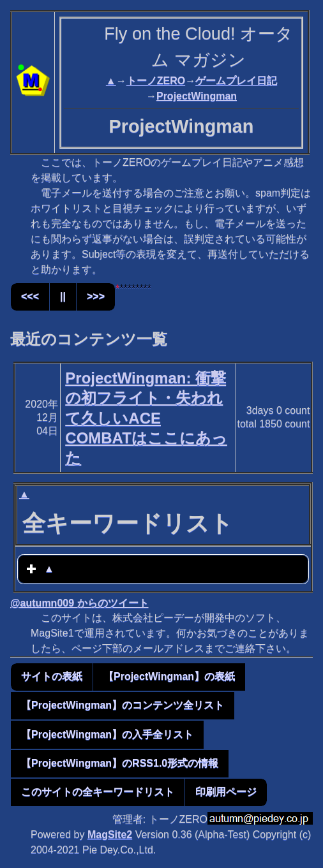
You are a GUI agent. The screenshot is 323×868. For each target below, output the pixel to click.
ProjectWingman (197, 96)
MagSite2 (110, 835)
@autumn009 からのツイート (79, 603)
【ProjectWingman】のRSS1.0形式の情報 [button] (120, 763)
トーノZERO (156, 81)
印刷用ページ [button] (226, 792)
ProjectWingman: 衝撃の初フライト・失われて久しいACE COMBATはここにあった (146, 418)
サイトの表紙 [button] (52, 676)
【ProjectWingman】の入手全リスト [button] (107, 734)
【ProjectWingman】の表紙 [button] (169, 676)
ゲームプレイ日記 (236, 81)
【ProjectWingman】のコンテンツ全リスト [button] (123, 705)
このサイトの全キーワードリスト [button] (98, 792)
